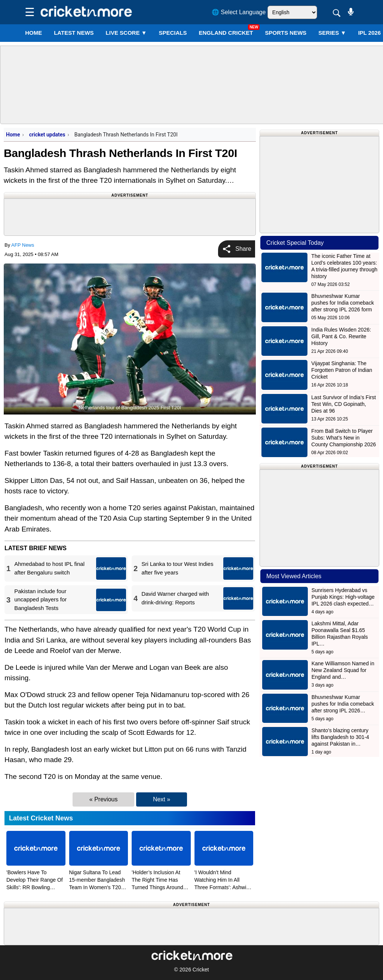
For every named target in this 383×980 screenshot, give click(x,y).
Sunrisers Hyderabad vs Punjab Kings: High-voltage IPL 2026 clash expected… (343, 597)
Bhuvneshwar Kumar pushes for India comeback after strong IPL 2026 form (342, 303)
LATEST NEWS (74, 33)
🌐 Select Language (239, 12)
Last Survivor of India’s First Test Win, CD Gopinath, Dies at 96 (343, 404)
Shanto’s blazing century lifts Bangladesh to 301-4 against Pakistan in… (340, 737)
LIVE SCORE (126, 33)
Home (33, 33)
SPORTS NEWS (286, 33)
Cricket (201, 970)
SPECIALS (173, 33)
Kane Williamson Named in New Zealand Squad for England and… (343, 670)
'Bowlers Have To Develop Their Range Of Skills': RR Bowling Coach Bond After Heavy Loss (35, 887)
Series (332, 33)
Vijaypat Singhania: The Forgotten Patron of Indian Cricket (342, 370)
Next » (162, 799)
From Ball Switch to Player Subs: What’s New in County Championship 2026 (344, 438)
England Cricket (226, 33)
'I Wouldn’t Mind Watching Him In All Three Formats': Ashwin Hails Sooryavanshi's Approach (222, 887)
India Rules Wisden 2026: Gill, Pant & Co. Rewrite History (341, 336)
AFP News (23, 245)
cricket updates (47, 135)
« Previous (104, 799)
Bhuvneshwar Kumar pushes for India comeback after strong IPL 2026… (343, 704)
